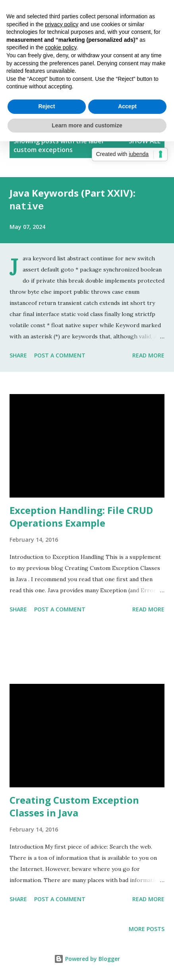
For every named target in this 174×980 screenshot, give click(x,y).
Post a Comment (60, 354)
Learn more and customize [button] (87, 125)
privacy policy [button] (62, 24)
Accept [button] (127, 106)
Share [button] (18, 354)
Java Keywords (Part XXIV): (72, 199)
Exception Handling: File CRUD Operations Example (81, 515)
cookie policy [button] (61, 47)
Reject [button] (46, 106)
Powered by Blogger (87, 958)
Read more (148, 354)
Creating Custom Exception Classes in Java (74, 805)
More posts (147, 928)
